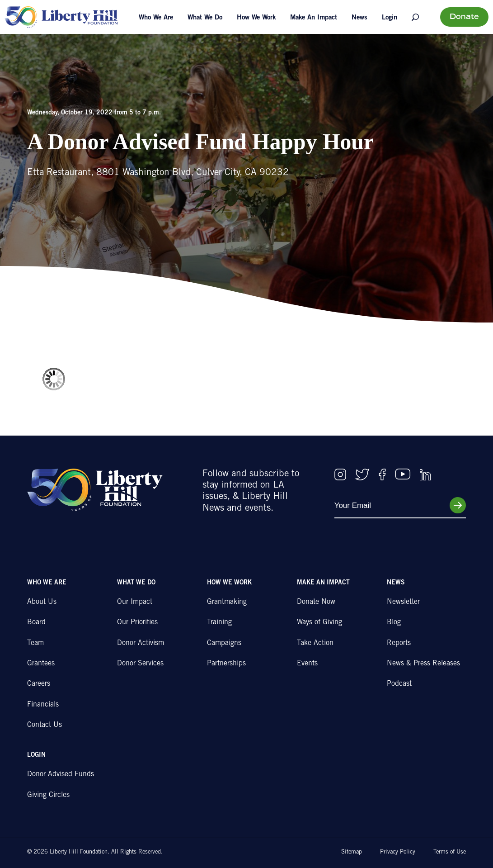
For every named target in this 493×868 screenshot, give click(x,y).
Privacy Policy (398, 852)
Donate (464, 17)
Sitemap (352, 852)
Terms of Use (450, 852)
